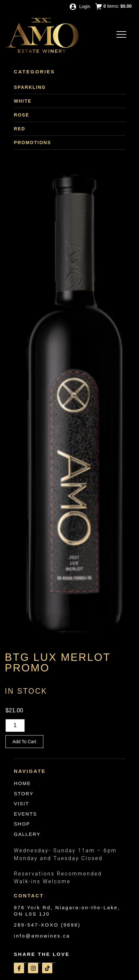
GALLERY (27, 834)
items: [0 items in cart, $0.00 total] (113, 6)
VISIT (22, 804)
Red (20, 129)
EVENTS (25, 814)
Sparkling (30, 87)
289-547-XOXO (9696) (47, 925)
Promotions (32, 143)
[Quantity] (15, 726)
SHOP (22, 824)
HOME (22, 783)
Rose (22, 115)
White (23, 101)
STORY (24, 794)
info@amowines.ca (42, 936)
